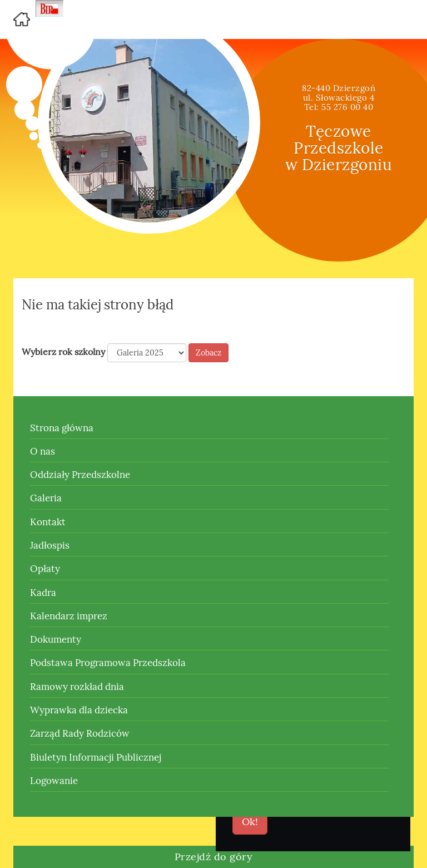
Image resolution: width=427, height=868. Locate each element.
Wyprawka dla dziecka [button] (79, 710)
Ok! (250, 822)
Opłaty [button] (45, 569)
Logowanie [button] (54, 781)
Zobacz (208, 353)
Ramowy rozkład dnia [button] (77, 687)
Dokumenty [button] (56, 639)
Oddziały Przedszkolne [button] (80, 475)
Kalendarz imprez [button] (69, 616)
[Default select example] (147, 353)
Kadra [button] (43, 593)
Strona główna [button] (62, 428)
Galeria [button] (46, 498)
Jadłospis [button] (50, 545)
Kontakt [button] (48, 522)
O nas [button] (43, 451)
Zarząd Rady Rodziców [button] (80, 733)
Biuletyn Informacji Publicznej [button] (96, 757)
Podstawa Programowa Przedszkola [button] (108, 663)
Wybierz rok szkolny (63, 352)
